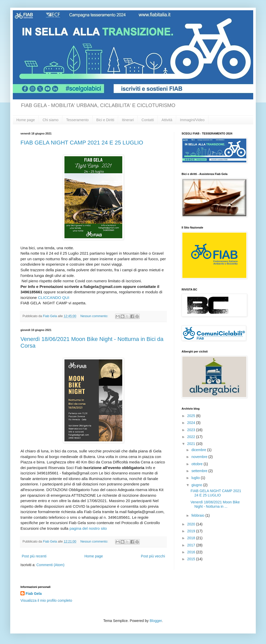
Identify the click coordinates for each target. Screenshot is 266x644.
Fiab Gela (34, 594)
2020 (192, 524)
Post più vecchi (153, 556)
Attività (167, 120)
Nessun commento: (95, 316)
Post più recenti (34, 556)
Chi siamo (50, 120)
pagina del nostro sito (88, 528)
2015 (192, 559)
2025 (192, 416)
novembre (200, 457)
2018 (192, 538)
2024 (192, 423)
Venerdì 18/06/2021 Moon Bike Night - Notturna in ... (215, 504)
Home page (26, 120)
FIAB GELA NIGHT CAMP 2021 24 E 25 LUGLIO (82, 143)
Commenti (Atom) (50, 565)
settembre (200, 471)
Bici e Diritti (105, 120)
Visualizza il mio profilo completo (46, 600)
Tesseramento (77, 120)
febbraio (198, 515)
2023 (192, 430)
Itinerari (128, 120)
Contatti (148, 120)
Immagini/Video (192, 120)
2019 (192, 531)
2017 (192, 545)
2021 (192, 444)
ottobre (197, 464)
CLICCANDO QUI (53, 298)
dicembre (199, 450)
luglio (196, 478)
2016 (192, 552)
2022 (192, 437)
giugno (197, 485)
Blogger (156, 621)
